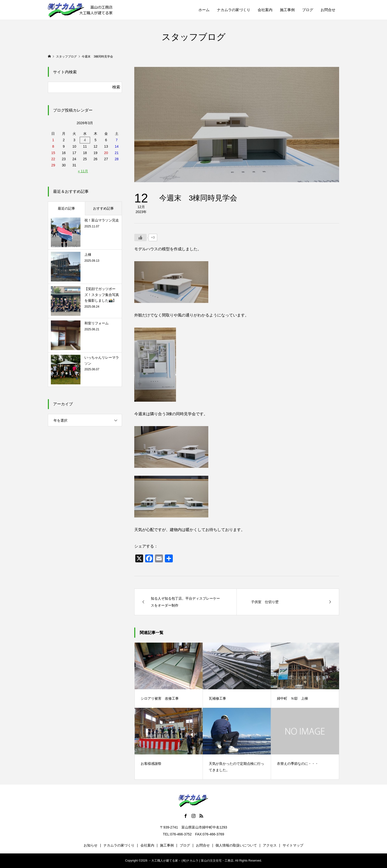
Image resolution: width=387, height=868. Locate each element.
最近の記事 (66, 208)
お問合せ (328, 10)
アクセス (270, 845)
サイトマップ (293, 845)
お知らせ (91, 845)
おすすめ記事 (103, 208)
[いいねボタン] (140, 237)
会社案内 (265, 10)
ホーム (204, 10)
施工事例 (287, 10)
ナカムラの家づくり (234, 10)
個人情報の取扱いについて (236, 845)
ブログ (308, 10)
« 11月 (83, 171)
